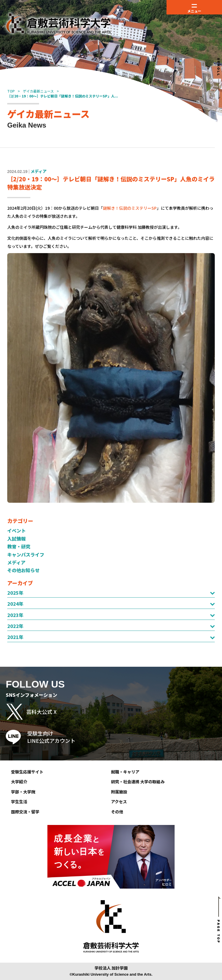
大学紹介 (19, 782)
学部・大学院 (23, 792)
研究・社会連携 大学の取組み (138, 782)
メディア (16, 562)
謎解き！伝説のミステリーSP (130, 208)
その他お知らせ (23, 570)
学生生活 (19, 802)
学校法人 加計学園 (111, 968)
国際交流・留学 (25, 812)
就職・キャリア (125, 772)
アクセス (119, 802)
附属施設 (119, 792)
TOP (11, 91)
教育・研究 (19, 546)
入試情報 (16, 539)
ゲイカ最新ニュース (38, 91)
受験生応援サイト (27, 772)
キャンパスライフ (26, 555)
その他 (117, 812)
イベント (16, 530)
